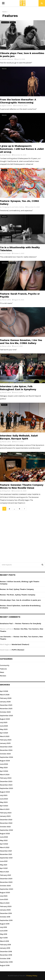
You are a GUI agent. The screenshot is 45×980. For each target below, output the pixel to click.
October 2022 (5, 827)
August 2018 (5, 965)
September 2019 (6, 920)
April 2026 (4, 691)
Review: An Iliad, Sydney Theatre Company (17, 589)
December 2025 (6, 705)
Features (13, 22)
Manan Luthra (6, 300)
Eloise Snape (6, 253)
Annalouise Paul (6, 624)
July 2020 (4, 896)
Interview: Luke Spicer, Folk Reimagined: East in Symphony (18, 388)
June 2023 (4, 799)
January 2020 (5, 910)
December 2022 (6, 820)
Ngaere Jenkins (7, 106)
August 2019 (5, 924)
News (2, 672)
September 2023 (6, 788)
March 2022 (5, 847)
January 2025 (5, 743)
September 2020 (7, 889)
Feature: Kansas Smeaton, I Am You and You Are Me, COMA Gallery (21, 342)
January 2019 (5, 948)
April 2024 (4, 771)
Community (5, 22)
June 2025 (4, 726)
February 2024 (6, 778)
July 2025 (4, 722)
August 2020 (5, 893)
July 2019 (3, 927)
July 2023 (4, 795)
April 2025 (4, 733)
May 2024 (4, 768)
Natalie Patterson (8, 59)
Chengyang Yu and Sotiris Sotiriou (13, 207)
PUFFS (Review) (18, 650)
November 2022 (6, 823)
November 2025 (6, 709)
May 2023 (4, 802)
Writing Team (6, 491)
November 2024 (6, 750)
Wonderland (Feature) (20, 644)
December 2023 (6, 781)
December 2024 (6, 747)
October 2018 (5, 959)
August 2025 (5, 719)
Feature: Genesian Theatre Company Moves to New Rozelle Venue (22, 486)
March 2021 (4, 872)
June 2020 (4, 899)
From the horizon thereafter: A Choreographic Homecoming (18, 101)
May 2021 (4, 865)
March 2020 (5, 903)
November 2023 (6, 785)
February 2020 (6, 906)
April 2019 (4, 938)
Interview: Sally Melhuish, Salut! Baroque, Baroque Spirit (19, 437)
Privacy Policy (32, 976)
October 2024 (5, 754)
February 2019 (5, 945)
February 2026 (6, 698)
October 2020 (5, 886)
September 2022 (6, 830)
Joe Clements (5, 637)
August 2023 (5, 792)
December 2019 (6, 913)
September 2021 (6, 858)
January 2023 (5, 816)
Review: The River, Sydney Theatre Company (18, 595)
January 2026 (5, 702)
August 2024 (5, 761)
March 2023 (5, 809)
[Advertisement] (22, 535)
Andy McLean (6, 155)
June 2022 (4, 837)
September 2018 (6, 962)
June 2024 (4, 764)
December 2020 (6, 879)
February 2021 (5, 875)
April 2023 (4, 806)
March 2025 (5, 736)
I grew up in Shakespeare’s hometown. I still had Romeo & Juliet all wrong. (22, 149)
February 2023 (6, 813)
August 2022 (5, 834)
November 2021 (6, 854)
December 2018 (6, 952)
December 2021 (6, 851)
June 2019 (4, 931)
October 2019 (5, 917)
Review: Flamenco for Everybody (28, 624)
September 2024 (6, 757)
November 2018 (6, 955)
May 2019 (4, 934)
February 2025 (6, 740)
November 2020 (6, 882)
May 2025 (4, 729)
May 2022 (4, 840)
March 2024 (5, 775)
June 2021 (4, 861)
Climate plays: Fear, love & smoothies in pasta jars (20, 600)
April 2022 (4, 844)
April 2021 (4, 868)
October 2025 (5, 712)
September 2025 (6, 716)
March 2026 (5, 695)
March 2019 (4, 941)
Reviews (3, 676)
